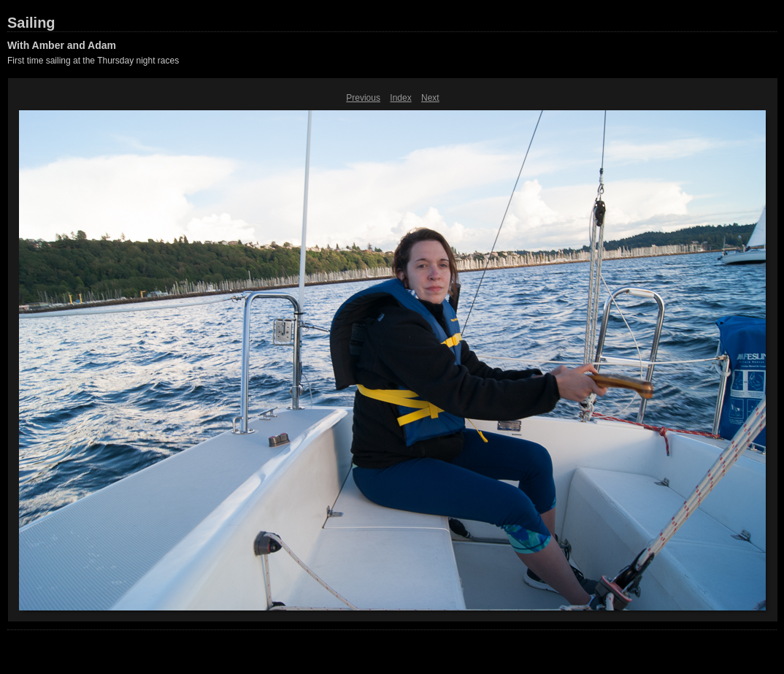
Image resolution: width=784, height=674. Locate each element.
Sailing (31, 23)
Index (400, 98)
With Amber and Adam (62, 45)
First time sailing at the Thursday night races (93, 61)
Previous (363, 98)
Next (430, 98)
